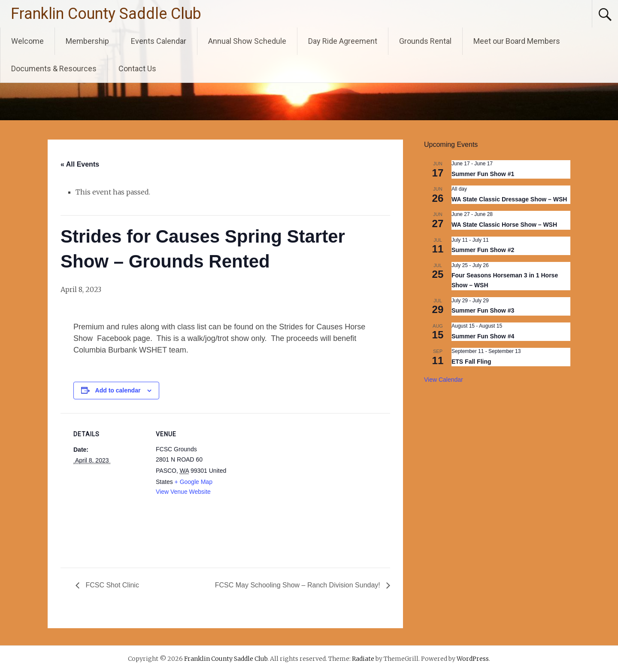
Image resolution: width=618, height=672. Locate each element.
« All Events (80, 164)
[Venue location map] (283, 473)
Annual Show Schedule (247, 41)
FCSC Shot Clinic (111, 585)
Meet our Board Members (517, 41)
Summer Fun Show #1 (483, 174)
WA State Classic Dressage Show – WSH (509, 199)
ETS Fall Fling (471, 362)
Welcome (27, 41)
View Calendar (444, 380)
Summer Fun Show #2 (483, 250)
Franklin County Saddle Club (106, 14)
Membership (87, 41)
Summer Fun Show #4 (483, 336)
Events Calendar (159, 41)
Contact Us (137, 68)
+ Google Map (194, 482)
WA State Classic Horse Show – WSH (504, 225)
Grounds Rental (425, 41)
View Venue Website (183, 492)
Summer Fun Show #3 (483, 310)
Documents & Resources (54, 68)
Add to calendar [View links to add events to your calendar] (118, 390)
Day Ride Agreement (343, 41)
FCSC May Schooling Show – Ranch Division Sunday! (299, 585)
